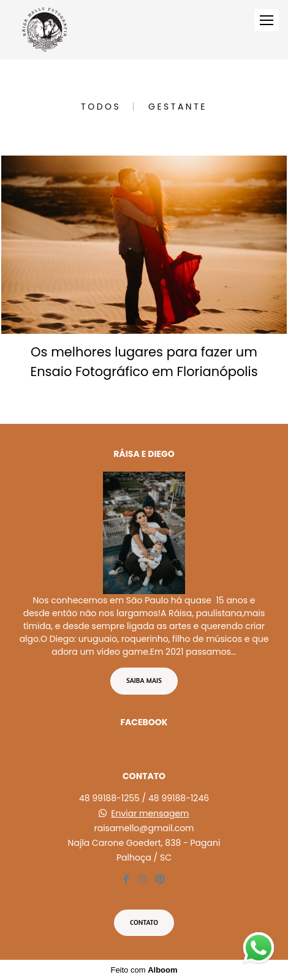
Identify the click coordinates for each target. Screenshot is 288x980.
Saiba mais (144, 680)
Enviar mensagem (150, 813)
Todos (101, 107)
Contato (144, 922)
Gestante (178, 107)
